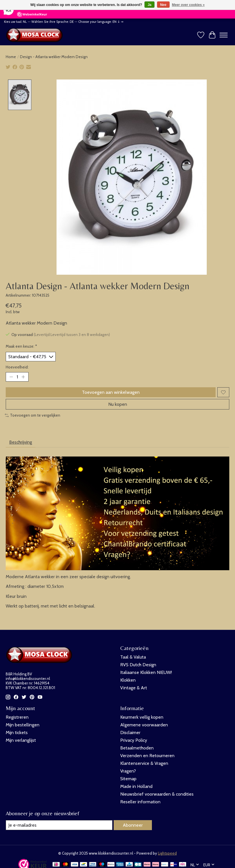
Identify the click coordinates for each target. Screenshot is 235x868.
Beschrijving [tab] (21, 442)
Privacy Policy (134, 740)
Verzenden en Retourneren (147, 756)
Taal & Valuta (133, 657)
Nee (163, 5)
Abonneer (133, 825)
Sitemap (128, 779)
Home (11, 57)
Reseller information (140, 802)
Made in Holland (136, 786)
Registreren (17, 717)
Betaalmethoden (137, 748)
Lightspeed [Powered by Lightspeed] (167, 853)
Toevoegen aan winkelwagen (111, 392)
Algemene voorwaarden (144, 725)
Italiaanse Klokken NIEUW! (146, 672)
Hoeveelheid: (17, 367)
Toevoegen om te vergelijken (33, 415)
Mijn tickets (17, 732)
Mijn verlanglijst (21, 740)
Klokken (128, 680)
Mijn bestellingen (23, 725)
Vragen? (128, 771)
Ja (149, 5)
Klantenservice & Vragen (144, 763)
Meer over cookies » (188, 5)
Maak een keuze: (21, 346)
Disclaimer (130, 732)
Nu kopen (118, 404)
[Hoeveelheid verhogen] (23, 377)
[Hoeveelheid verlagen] (11, 377)
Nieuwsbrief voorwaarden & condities (157, 794)
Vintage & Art (134, 688)
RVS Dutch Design (138, 665)
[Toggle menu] (224, 35)
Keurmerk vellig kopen (142, 717)
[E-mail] (59, 825)
